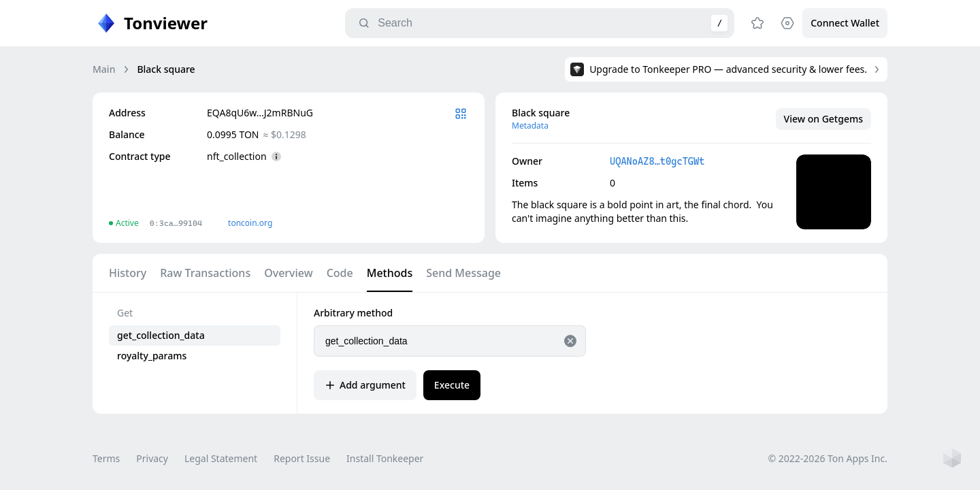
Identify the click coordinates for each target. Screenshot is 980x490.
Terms (106, 458)
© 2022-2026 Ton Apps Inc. (828, 458)
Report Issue (302, 458)
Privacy (152, 458)
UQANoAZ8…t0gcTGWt (657, 161)
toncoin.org (250, 223)
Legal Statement (221, 458)
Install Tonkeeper (385, 458)
